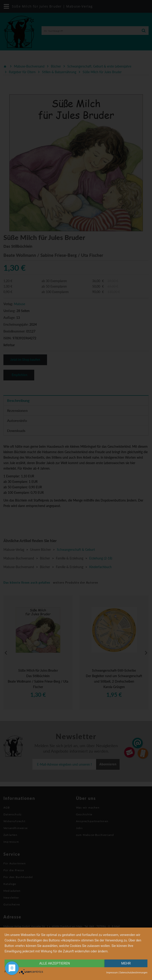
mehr (126, 963)
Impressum (112, 973)
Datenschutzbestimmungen (133, 973)
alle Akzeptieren (55, 963)
